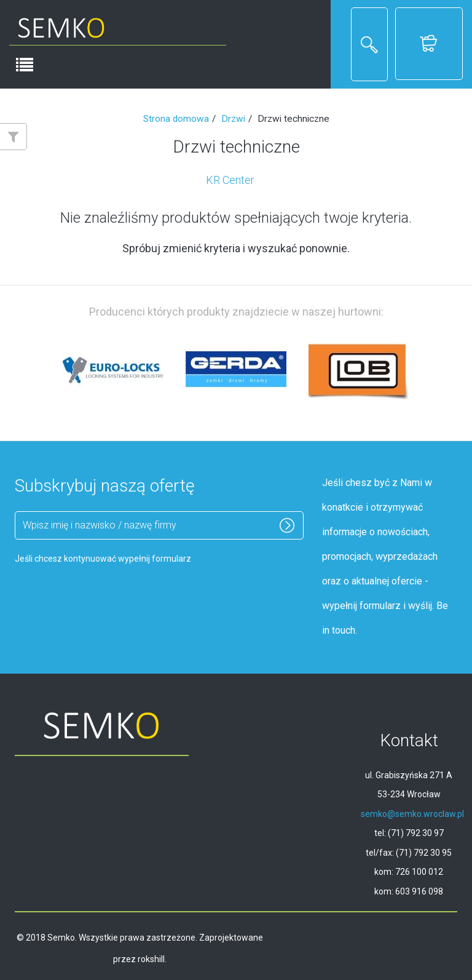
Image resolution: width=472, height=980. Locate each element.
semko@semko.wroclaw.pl (412, 814)
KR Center (230, 180)
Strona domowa (176, 119)
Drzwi (233, 119)
